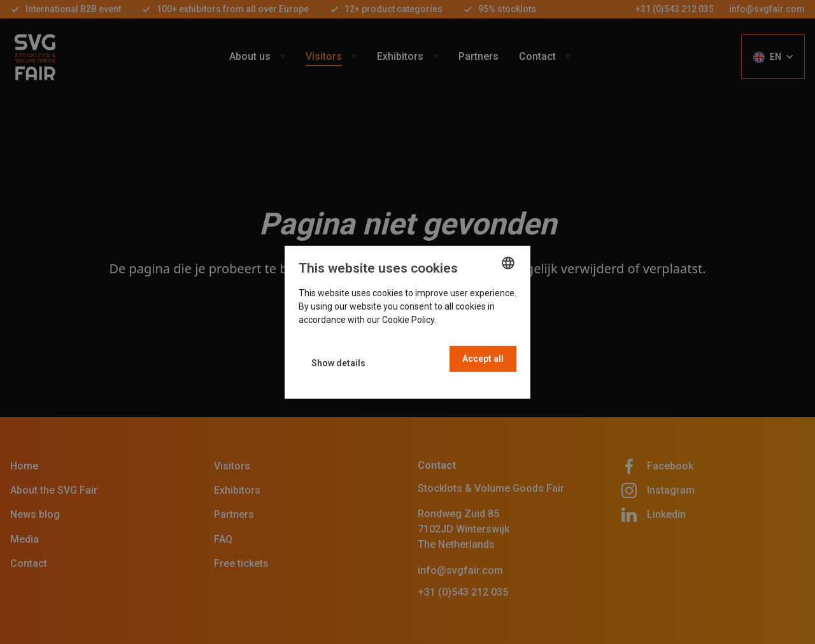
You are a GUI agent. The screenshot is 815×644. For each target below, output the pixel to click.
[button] (338, 363)
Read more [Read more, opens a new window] (460, 320)
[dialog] (407, 322)
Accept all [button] (483, 359)
